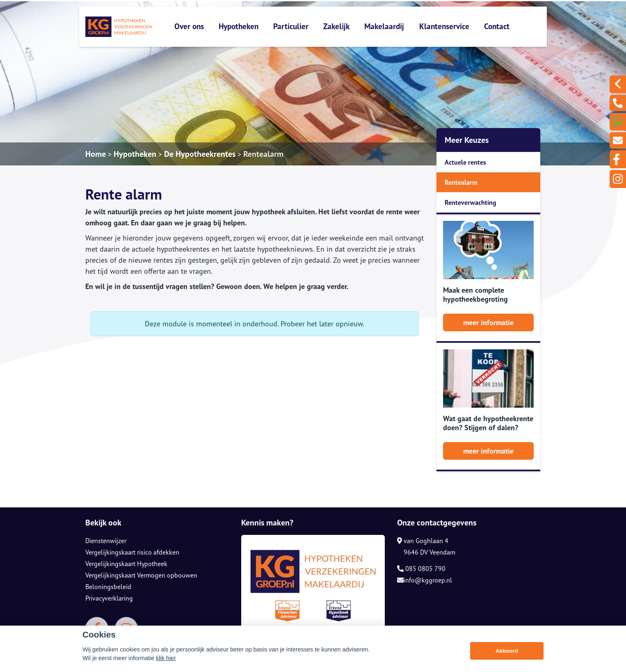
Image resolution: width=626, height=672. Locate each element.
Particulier (291, 26)
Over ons (189, 26)
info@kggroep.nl (425, 580)
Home (96, 154)
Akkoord (507, 653)
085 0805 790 (421, 569)
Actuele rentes (465, 162)
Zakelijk (336, 26)
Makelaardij (384, 26)
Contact (497, 26)
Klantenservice (444, 26)
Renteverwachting (471, 202)
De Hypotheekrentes (200, 154)
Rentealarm (263, 154)
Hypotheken (239, 26)
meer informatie (488, 322)
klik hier (166, 661)
